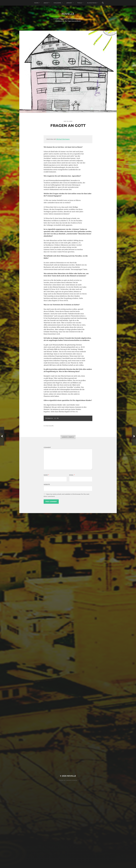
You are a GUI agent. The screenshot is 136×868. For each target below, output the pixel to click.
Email (72, 475)
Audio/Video (92, 3)
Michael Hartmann (63, 139)
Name (46, 475)
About (46, 3)
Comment (47, 447)
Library (69, 3)
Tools (80, 3)
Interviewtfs (49, 426)
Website (47, 484)
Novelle (68, 14)
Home (36, 3)
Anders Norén (72, 558)
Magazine (57, 3)
